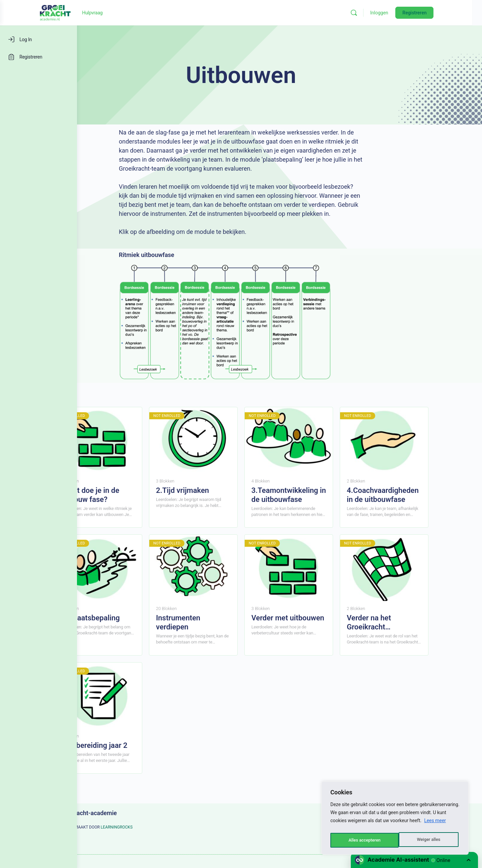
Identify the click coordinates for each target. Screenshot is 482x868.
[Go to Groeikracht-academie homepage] (107, 12)
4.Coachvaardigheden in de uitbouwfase (421, 495)
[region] (395, 819)
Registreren (450, 13)
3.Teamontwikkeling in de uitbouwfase (327, 495)
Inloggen (414, 13)
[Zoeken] (389, 13)
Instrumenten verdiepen (217, 622)
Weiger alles (359, 840)
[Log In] (38, 39)
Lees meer (435, 823)
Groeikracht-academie (125, 813)
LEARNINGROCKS (155, 827)
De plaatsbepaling (129, 618)
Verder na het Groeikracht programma (407, 623)
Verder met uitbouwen (326, 618)
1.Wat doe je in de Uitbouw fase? (128, 495)
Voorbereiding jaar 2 (133, 745)
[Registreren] (38, 57)
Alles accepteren (425, 840)
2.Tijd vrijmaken (221, 490)
